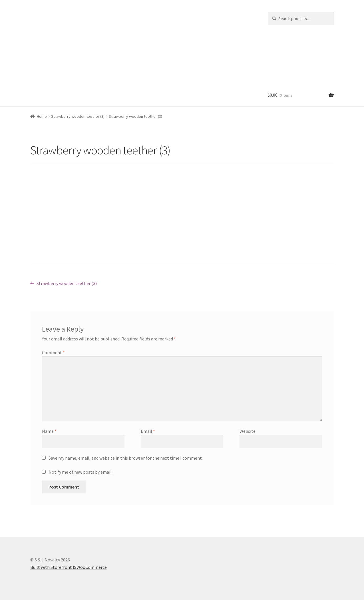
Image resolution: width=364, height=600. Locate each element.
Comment (53, 352)
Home (42, 116)
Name (49, 431)
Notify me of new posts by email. (81, 472)
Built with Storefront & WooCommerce (69, 567)
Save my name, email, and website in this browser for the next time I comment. (126, 458)
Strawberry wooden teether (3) (78, 116)
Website (248, 431)
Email (148, 431)
